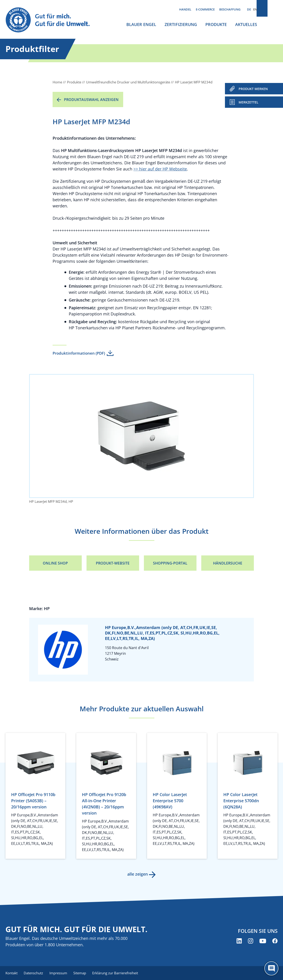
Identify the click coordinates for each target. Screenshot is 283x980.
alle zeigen (137, 874)
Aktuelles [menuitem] (246, 24)
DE (249, 9)
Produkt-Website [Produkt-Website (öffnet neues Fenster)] (113, 563)
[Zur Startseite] (52, 20)
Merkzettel (249, 102)
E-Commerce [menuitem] (205, 9)
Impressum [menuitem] (60, 973)
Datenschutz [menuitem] (34, 973)
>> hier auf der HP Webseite (160, 169)
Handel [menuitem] (185, 9)
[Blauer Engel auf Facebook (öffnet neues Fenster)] (275, 941)
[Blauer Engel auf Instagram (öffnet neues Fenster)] (251, 941)
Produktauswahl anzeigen (91, 100)
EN (255, 9)
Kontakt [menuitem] (11, 973)
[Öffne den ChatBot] (271, 968)
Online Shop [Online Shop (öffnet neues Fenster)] (55, 563)
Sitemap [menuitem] (83, 973)
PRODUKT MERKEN (253, 89)
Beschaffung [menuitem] (230, 9)
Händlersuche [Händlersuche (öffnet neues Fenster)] (228, 563)
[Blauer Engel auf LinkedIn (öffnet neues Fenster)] (239, 941)
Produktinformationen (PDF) (79, 353)
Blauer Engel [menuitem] (141, 24)
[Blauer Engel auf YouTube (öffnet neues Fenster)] (263, 941)
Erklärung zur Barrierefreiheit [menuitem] (119, 973)
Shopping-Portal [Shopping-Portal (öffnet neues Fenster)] (170, 563)
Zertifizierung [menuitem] (181, 24)
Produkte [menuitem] (216, 24)
